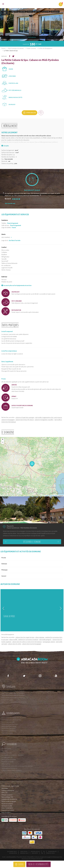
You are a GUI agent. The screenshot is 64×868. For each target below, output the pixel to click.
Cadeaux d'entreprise (8, 791)
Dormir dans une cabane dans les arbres (14, 718)
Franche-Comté (6, 749)
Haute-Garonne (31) (13, 528)
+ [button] (3, 440)
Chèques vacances (7, 795)
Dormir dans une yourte (9, 729)
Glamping (4, 751)
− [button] (3, 442)
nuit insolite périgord (45, 640)
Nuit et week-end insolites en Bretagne (13, 693)
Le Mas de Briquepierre (45, 48)
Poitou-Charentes (7, 753)
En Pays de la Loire (7, 700)
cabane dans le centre (14, 644)
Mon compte (35, 853)
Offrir (21, 864)
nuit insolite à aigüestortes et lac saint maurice (48, 418)
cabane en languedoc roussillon (44, 420)
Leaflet (47, 496)
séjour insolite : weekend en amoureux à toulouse (24, 640)
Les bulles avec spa (7, 757)
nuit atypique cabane (49, 642)
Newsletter (5, 788)
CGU (44, 852)
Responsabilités (52, 852)
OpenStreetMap (54, 496)
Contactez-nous (50, 853)
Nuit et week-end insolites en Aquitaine (13, 691)
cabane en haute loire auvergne (25, 418)
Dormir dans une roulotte (9, 726)
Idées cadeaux (6, 764)
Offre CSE (4, 793)
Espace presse (24, 852)
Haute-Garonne (31, 48)
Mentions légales (35, 852)
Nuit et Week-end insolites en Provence (13, 698)
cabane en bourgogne (8, 420)
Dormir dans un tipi (7, 733)
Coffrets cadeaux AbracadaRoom (11, 770)
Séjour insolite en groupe (9, 801)
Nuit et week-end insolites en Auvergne (13, 695)
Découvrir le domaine (32, 542)
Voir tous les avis (10, 203)
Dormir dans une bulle (8, 722)
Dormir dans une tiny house (10, 724)
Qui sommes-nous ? (12, 852)
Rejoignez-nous (24, 853)
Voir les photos (32, 37)
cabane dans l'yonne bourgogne (32, 644)
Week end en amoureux (9, 760)
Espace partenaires (7, 808)
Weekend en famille (7, 762)
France (3, 48)
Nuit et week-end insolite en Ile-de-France (14, 702)
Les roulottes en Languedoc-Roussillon (13, 755)
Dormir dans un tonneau (9, 731)
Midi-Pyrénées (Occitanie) (16, 48)
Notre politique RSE (7, 797)
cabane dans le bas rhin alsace (25, 420)
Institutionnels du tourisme (9, 799)
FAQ (42, 853)
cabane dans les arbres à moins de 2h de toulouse (27, 642)
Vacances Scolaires (7, 804)
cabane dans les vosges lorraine (25, 637)
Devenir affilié (13, 853)
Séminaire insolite (7, 806)
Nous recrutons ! (6, 812)
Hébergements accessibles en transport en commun (17, 766)
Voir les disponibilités (38, 864)
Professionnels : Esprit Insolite (10, 786)
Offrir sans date (31, 113)
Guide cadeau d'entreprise (9, 768)
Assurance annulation (8, 810)
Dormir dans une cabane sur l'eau (11, 720)
